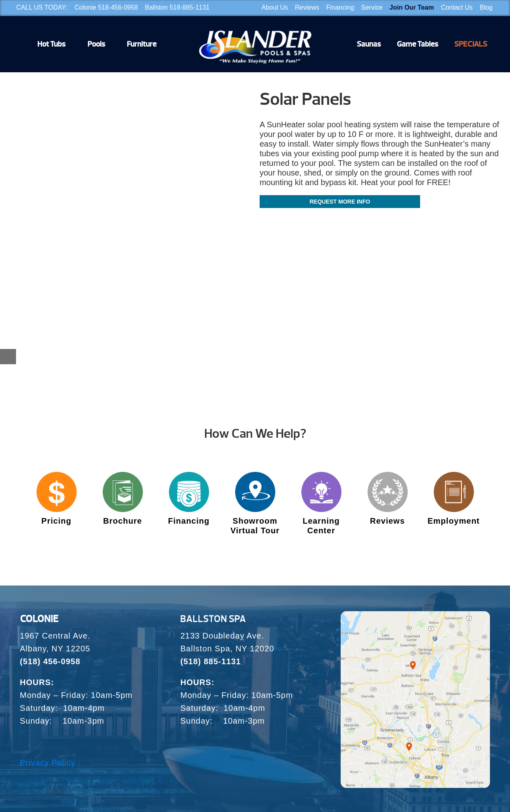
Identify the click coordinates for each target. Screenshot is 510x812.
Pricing (56, 521)
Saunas (369, 44)
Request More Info (340, 202)
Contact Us (457, 7)
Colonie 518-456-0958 (106, 7)
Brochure (123, 521)
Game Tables (418, 44)
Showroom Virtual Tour (255, 526)
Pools (96, 44)
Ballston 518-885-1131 (177, 7)
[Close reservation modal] (8, 357)
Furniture (142, 44)
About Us (275, 7)
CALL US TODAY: (42, 7)
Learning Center (321, 526)
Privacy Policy (48, 763)
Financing (340, 7)
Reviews (307, 7)
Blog (486, 7)
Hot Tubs (51, 44)
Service (372, 7)
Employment (453, 521)
